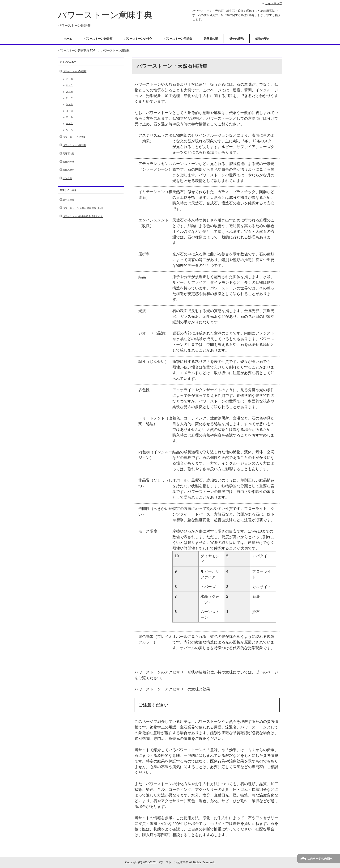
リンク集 (67, 178)
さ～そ (69, 91)
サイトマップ (274, 3)
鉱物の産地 (237, 39)
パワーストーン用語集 (178, 39)
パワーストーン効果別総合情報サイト (83, 216)
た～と (69, 98)
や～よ (69, 123)
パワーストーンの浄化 (138, 39)
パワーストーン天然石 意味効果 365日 (83, 208)
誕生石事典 (68, 200)
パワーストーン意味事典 (105, 15)
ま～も (69, 117)
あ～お (69, 79)
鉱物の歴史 (262, 39)
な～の (69, 104)
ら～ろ (69, 130)
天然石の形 (211, 39)
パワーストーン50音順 (98, 39)
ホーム (68, 39)
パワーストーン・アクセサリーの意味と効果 (172, 689)
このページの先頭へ (320, 859)
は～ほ (69, 111)
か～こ (69, 85)
